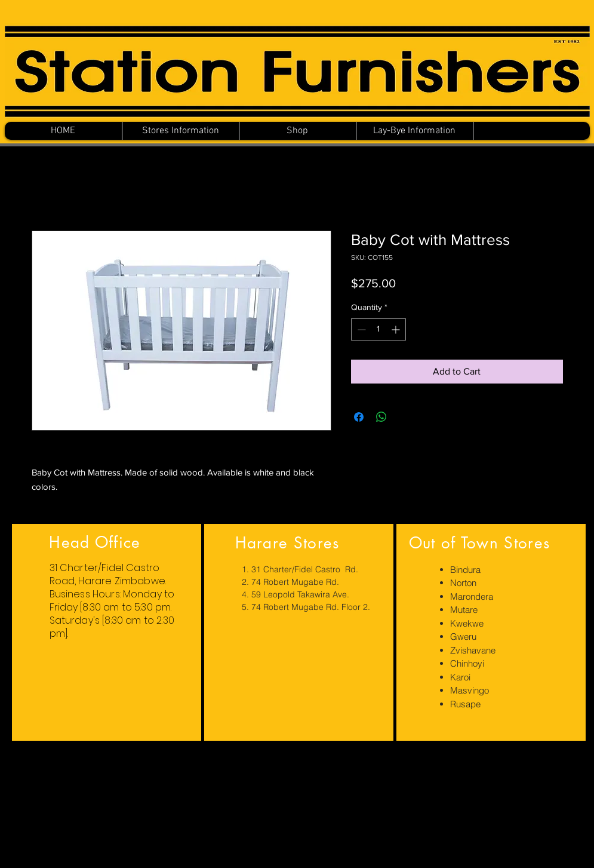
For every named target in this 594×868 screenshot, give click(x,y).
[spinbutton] (378, 329)
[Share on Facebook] (359, 417)
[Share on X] (404, 417)
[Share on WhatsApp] (381, 417)
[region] (107, 632)
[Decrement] (360, 329)
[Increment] (397, 329)
